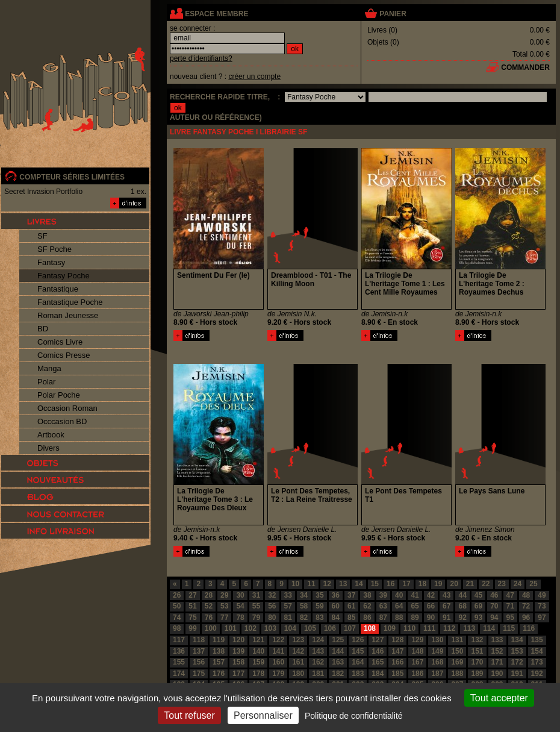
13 (343, 584)
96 (526, 618)
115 (509, 628)
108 (370, 628)
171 (497, 662)
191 (517, 674)
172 (517, 662)
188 (457, 674)
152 (497, 651)
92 (462, 618)
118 (199, 640)
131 (457, 640)
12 (327, 584)
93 (478, 618)
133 (497, 640)
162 (318, 662)
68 (462, 606)
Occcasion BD (62, 421)
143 (318, 651)
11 (311, 584)
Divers (48, 448)
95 (510, 618)
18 (422, 584)
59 (319, 606)
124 (318, 640)
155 (179, 662)
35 (319, 595)
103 (270, 628)
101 (231, 628)
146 (378, 651)
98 (177, 628)
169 (457, 662)
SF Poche (54, 249)
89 (415, 618)
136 (179, 651)
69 (478, 606)
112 (449, 628)
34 (304, 595)
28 (209, 595)
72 (526, 606)
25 (533, 584)
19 (438, 584)
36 (336, 595)
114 (489, 628)
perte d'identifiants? (201, 58)
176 (219, 674)
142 (298, 651)
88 (399, 618)
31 (256, 595)
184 (378, 674)
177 (238, 674)
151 (477, 651)
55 (256, 606)
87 (383, 618)
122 (278, 640)
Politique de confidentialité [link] (354, 716)
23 (502, 584)
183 (358, 674)
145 (358, 651)
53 (224, 606)
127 (378, 640)
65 (415, 606)
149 (437, 651)
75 (192, 618)
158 (238, 662)
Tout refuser (189, 715)
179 (278, 674)
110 (409, 628)
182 (338, 674)
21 (470, 584)
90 (431, 618)
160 (278, 662)
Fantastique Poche (70, 302)
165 (378, 662)
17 (406, 584)
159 (258, 662)
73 (542, 606)
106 (330, 628)
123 (298, 640)
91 (446, 618)
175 (199, 674)
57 (288, 606)
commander (525, 67)
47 (510, 595)
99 (192, 628)
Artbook (51, 435)
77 (224, 618)
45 (478, 595)
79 (256, 618)
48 (526, 595)
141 (278, 651)
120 (238, 640)
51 (192, 606)
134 (517, 640)
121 (258, 640)
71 (510, 606)
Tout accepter (499, 698)
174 (179, 674)
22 (486, 584)
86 (367, 618)
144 (338, 651)
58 (304, 606)
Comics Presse (64, 355)
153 (517, 651)
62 (367, 606)
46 (494, 595)
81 (288, 618)
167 (417, 662)
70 (494, 606)
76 (209, 618)
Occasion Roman (67, 408)
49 (542, 595)
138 (219, 651)
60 (336, 606)
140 (258, 651)
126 (358, 640)
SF (42, 236)
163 (338, 662)
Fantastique (58, 289)
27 (192, 595)
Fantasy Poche (64, 276)
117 (179, 640)
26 (177, 595)
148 (417, 651)
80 (272, 618)
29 (224, 595)
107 (350, 628)
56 (272, 606)
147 (397, 651)
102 (250, 628)
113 (469, 628)
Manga (49, 368)
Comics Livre (60, 342)
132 (477, 640)
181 (318, 674)
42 (431, 595)
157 (219, 662)
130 (437, 640)
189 (477, 674)
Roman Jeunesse (68, 315)
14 (359, 584)
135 (537, 640)
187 (437, 674)
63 (383, 606)
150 (457, 651)
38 (367, 595)
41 (415, 595)
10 (295, 584)
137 (199, 651)
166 (397, 662)
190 (497, 674)
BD (43, 329)
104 (290, 628)
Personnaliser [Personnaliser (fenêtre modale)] (263, 715)
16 (390, 584)
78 (240, 618)
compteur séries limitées (72, 177)
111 (429, 628)
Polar (46, 382)
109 (390, 628)
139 (238, 651)
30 (240, 595)
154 (537, 651)
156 (199, 662)
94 (494, 618)
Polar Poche (59, 395)
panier (393, 14)
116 (529, 628)
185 (397, 674)
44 (462, 595)
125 (338, 640)
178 (258, 674)
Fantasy (51, 262)
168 (437, 662)
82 (304, 618)
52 (209, 606)
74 (177, 618)
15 (375, 584)
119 (219, 640)
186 (417, 674)
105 (310, 628)
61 (351, 606)
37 (351, 595)
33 (288, 595)
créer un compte (254, 77)
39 (383, 595)
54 (240, 606)
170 (477, 662)
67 (446, 606)
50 (177, 606)
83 (319, 618)
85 (351, 618)
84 (336, 618)
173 (537, 662)
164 (358, 662)
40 (399, 595)
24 (518, 584)
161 (298, 662)
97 (542, 618)
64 (399, 606)
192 (537, 674)
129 (417, 640)
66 (431, 606)
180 (298, 674)
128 (397, 640)
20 (454, 584)
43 (446, 595)
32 (272, 595)
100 (211, 628)
